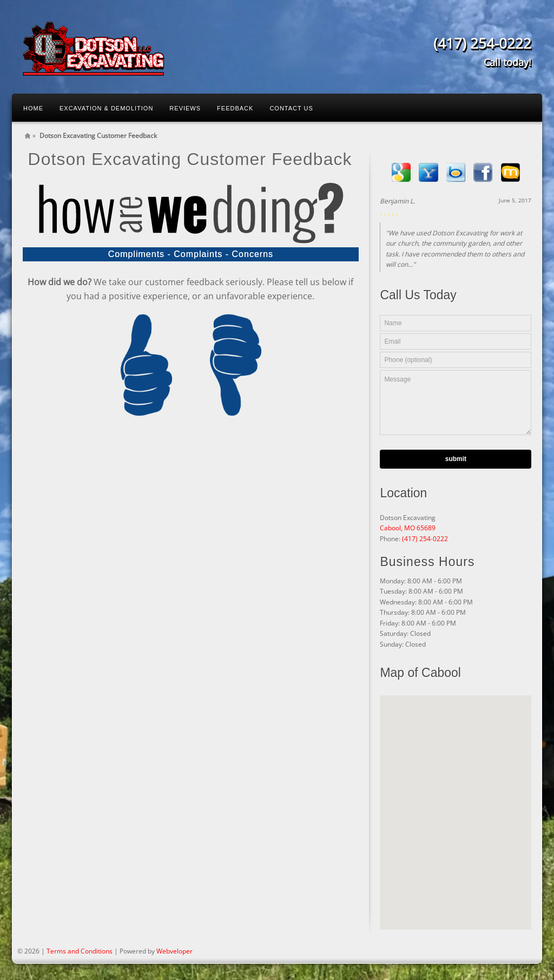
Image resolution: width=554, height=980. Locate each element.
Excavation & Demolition (106, 108)
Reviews (185, 108)
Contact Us (291, 108)
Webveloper (174, 951)
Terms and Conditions (80, 951)
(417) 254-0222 (425, 539)
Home (33, 108)
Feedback (235, 108)
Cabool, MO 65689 (408, 528)
